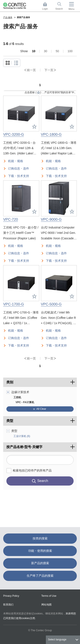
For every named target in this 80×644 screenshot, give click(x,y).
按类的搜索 (40, 538)
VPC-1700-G (14, 304)
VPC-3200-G (14, 134)
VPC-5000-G (51, 304)
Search (59, 9)
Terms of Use (49, 596)
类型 (10, 421)
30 (45, 51)
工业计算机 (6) (22, 436)
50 (57, 51)
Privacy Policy (11, 596)
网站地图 (47, 605)
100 (70, 51)
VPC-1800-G (51, 134)
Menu (71, 9)
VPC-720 (11, 219)
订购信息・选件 (19, 168)
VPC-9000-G (51, 219)
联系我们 (8, 605)
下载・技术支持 (19, 176)
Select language (57, 640)
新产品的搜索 (40, 563)
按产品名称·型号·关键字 (42, 446)
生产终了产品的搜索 (40, 576)
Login (45, 9)
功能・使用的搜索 (40, 551)
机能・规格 (16, 161)
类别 (10, 382)
